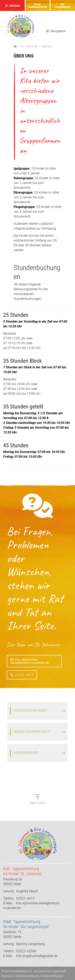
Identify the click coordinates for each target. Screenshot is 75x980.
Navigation (56, 31)
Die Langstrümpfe (62, 6)
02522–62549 (20, 951)
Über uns (47, 46)
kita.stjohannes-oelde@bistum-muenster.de (29, 670)
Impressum (8, 976)
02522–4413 (24, 683)
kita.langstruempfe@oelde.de (37, 956)
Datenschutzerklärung (27, 976)
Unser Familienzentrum (38, 6)
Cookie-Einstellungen (52, 976)
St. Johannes (13, 6)
